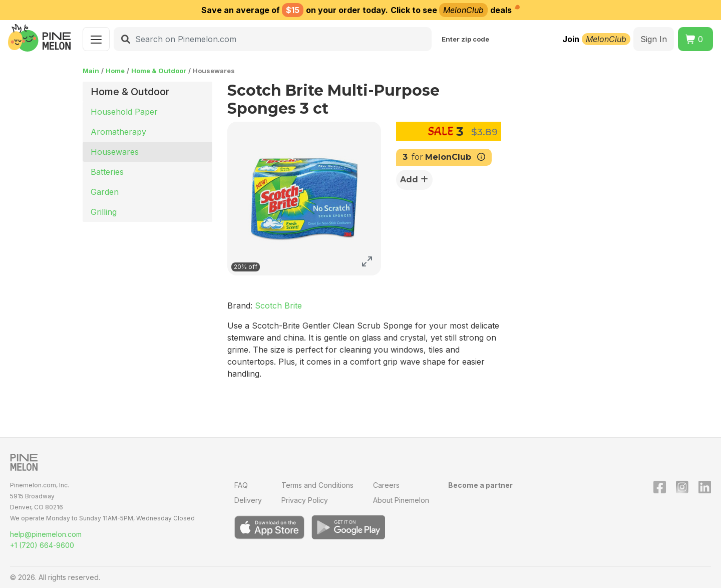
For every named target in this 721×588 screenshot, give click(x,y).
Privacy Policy (305, 500)
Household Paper (124, 112)
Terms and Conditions (317, 485)
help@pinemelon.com (46, 534)
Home (115, 71)
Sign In (654, 39)
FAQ (241, 485)
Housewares (115, 152)
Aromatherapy (118, 132)
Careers (386, 485)
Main (91, 71)
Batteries (107, 172)
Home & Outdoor (159, 71)
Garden (105, 192)
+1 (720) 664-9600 (42, 545)
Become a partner (480, 485)
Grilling (104, 212)
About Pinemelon (401, 500)
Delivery (248, 500)
